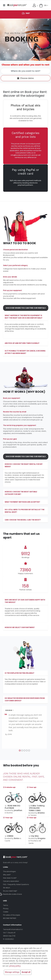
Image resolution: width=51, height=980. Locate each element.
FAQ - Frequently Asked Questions (16, 884)
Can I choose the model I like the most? (23, 520)
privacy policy (15, 966)
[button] (41, 6)
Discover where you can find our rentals (26, 312)
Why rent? (7, 875)
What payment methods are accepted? (22, 502)
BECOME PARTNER (10, 918)
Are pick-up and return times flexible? (22, 343)
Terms (6, 905)
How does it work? (10, 878)
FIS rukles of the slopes (12, 915)
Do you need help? (10, 891)
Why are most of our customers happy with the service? (25, 601)
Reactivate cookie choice (12, 894)
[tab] (25, 317)
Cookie (6, 912)
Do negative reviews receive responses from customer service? (25, 699)
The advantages (9, 872)
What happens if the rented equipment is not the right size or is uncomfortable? (24, 317)
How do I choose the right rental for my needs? (24, 465)
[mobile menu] (5, 5)
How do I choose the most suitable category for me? (21, 493)
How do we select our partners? (20, 627)
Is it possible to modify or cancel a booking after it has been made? (25, 352)
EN (45, 5)
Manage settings (12, 972)
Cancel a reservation (11, 881)
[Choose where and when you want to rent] (26, 71)
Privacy (6, 909)
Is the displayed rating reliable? (20, 673)
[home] (17, 5)
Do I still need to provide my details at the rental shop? (25, 511)
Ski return (7, 888)
